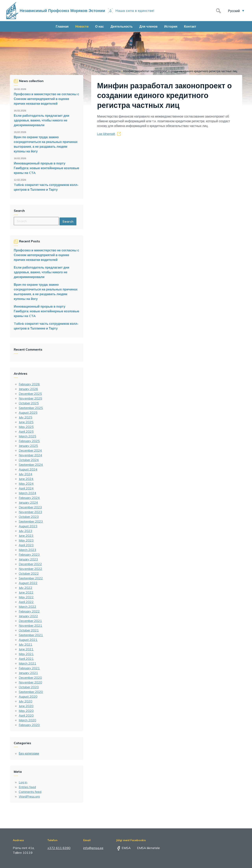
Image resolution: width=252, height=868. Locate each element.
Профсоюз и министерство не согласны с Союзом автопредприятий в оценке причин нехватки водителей (46, 99)
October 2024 (29, 460)
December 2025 (30, 394)
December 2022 (30, 564)
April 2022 (26, 602)
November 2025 (30, 398)
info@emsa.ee (93, 848)
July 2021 (25, 644)
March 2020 (27, 720)
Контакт (190, 26)
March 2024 (27, 493)
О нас (100, 26)
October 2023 (29, 517)
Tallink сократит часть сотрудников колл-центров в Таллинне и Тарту (46, 187)
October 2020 (29, 687)
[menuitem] (236, 11)
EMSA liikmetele (146, 848)
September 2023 (31, 521)
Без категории (29, 753)
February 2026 (29, 384)
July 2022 (25, 588)
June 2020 (26, 706)
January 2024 (28, 502)
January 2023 (28, 559)
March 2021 (27, 663)
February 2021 (29, 668)
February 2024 (29, 498)
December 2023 (30, 507)
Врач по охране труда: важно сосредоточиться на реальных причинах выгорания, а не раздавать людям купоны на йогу (46, 144)
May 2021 (26, 654)
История (171, 26)
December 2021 (30, 621)
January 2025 (28, 446)
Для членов (148, 26)
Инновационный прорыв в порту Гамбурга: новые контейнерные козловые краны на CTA (47, 168)
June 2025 (26, 422)
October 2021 (29, 630)
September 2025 (31, 408)
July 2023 (25, 531)
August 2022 (28, 583)
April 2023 (26, 545)
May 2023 (26, 540)
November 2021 (30, 625)
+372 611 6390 (59, 848)
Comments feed (30, 792)
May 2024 (26, 483)
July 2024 (25, 474)
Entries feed (27, 787)
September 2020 (31, 692)
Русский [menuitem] (234, 11)
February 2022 (29, 611)
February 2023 (29, 554)
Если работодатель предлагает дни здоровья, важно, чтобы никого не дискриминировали (42, 120)
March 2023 (27, 550)
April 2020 (26, 715)
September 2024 (31, 465)
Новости (82, 26)
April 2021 (26, 659)
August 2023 (28, 526)
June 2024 (26, 479)
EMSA (123, 848)
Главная (62, 26)
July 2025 (25, 417)
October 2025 (29, 403)
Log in (23, 782)
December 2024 (30, 450)
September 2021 (31, 635)
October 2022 (29, 573)
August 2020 (28, 696)
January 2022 (28, 616)
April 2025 (26, 431)
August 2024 (28, 469)
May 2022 (26, 597)
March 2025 (27, 436)
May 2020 (26, 711)
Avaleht (102, 71)
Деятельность (121, 26)
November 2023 (30, 512)
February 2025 (29, 441)
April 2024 (26, 488)
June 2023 (26, 536)
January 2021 (28, 673)
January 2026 (28, 389)
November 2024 (30, 455)
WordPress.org (29, 796)
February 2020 (29, 725)
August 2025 (28, 413)
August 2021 (28, 640)
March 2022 (27, 607)
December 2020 (30, 678)
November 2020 (30, 682)
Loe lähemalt (106, 134)
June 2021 (26, 649)
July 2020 (25, 701)
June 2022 (26, 592)
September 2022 (31, 578)
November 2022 (30, 569)
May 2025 (26, 427)
